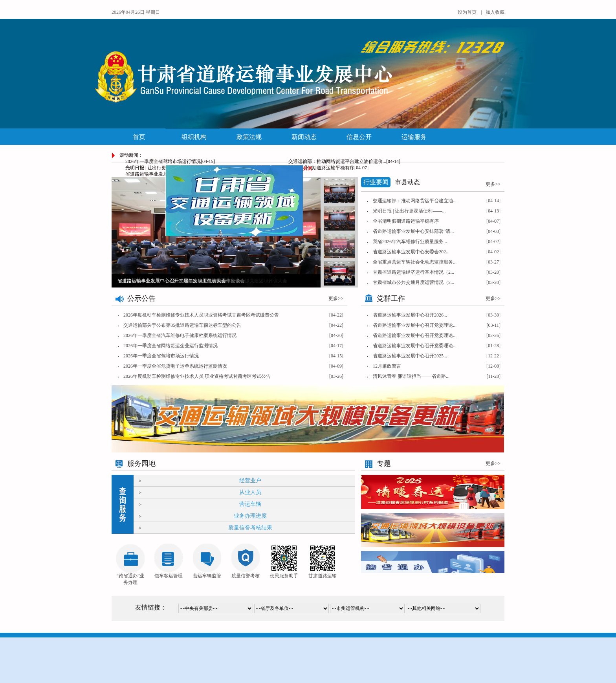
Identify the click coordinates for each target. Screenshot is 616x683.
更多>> (336, 298)
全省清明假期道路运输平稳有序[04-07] (328, 168)
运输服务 (414, 137)
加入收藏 (495, 12)
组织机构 (194, 137)
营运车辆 (250, 504)
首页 (139, 137)
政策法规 (249, 137)
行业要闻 (376, 182)
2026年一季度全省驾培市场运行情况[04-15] (170, 161)
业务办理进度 (250, 516)
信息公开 (359, 137)
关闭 (306, 167)
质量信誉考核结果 (250, 528)
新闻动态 (304, 137)
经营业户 (250, 481)
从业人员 (250, 492)
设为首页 (467, 12)
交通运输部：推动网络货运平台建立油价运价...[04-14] (344, 161)
